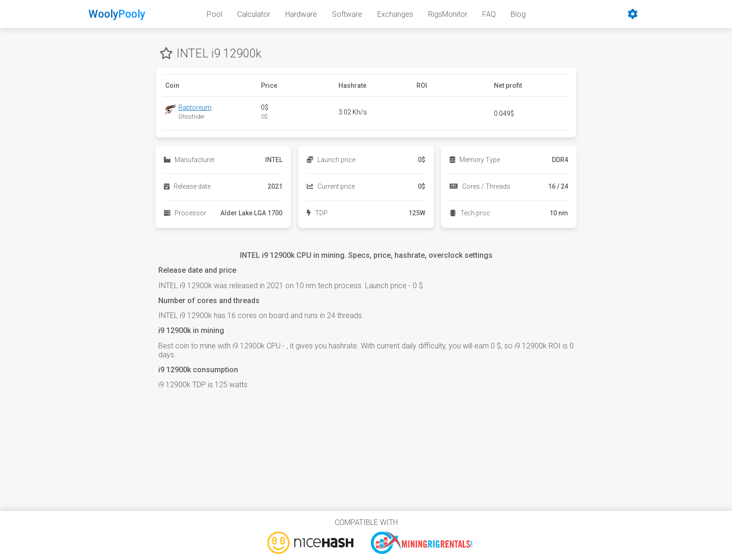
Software (347, 14)
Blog (518, 14)
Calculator (254, 14)
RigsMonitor (448, 14)
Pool (215, 14)
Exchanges (395, 14)
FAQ (489, 14)
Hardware (301, 14)
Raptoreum (195, 107)
